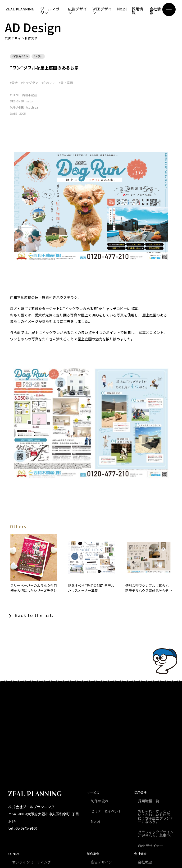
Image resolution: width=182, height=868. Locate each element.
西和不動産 (30, 95)
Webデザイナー (151, 846)
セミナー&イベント (106, 811)
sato (30, 101)
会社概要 (145, 862)
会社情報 (155, 11)
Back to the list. (34, 615)
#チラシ (38, 56)
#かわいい (48, 83)
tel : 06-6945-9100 (23, 828)
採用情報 (137, 11)
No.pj (122, 9)
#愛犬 (14, 83)
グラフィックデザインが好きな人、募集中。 (156, 834)
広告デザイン (77, 11)
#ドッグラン (30, 83)
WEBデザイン (102, 11)
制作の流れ (100, 801)
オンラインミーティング (32, 862)
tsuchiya (32, 107)
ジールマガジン (50, 11)
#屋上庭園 (66, 83)
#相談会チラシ (20, 56)
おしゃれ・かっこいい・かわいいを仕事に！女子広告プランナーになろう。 (156, 816)
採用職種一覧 (149, 801)
